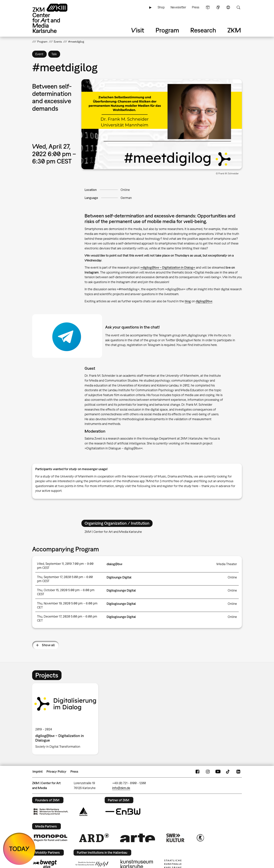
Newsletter (178, 7)
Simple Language (208, 7)
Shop (161, 7)
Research (203, 30)
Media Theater (227, 564)
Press (196, 7)
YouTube (218, 772)
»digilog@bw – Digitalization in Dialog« (168, 267)
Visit (138, 30)
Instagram (208, 772)
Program (167, 30)
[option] (67, 719)
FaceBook (197, 772)
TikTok (228, 772)
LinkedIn (238, 772)
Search (238, 7)
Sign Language (218, 7)
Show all (48, 645)
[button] (162, 124)
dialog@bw (114, 564)
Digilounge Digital (119, 577)
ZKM (234, 30)
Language (228, 7)
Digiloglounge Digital (121, 590)
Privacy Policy (56, 772)
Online (125, 190)
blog (188, 301)
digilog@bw (204, 301)
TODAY (19, 849)
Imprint (38, 772)
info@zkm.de (121, 788)
